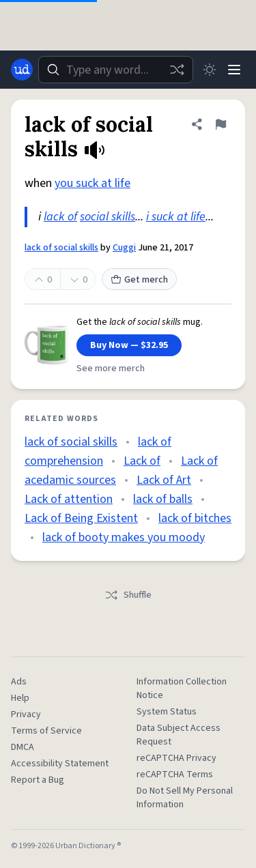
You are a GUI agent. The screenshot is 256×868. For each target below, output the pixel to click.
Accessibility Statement (60, 764)
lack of (60, 217)
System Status (167, 712)
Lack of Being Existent (81, 518)
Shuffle (128, 595)
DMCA (23, 747)
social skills (108, 217)
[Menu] (234, 70)
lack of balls (163, 499)
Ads (19, 682)
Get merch (139, 280)
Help (20, 698)
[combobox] (116, 70)
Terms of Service (46, 731)
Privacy (26, 714)
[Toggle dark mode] (210, 70)
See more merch (111, 368)
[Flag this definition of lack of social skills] (221, 124)
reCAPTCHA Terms (175, 775)
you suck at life (93, 183)
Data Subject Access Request (179, 735)
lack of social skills (61, 248)
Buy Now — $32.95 (129, 345)
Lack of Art (164, 480)
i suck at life (176, 217)
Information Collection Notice (182, 689)
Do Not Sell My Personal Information (185, 798)
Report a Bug (38, 780)
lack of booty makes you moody (124, 537)
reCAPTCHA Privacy (176, 758)
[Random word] (177, 70)
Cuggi (124, 248)
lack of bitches (195, 518)
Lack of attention (69, 499)
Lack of (142, 461)
